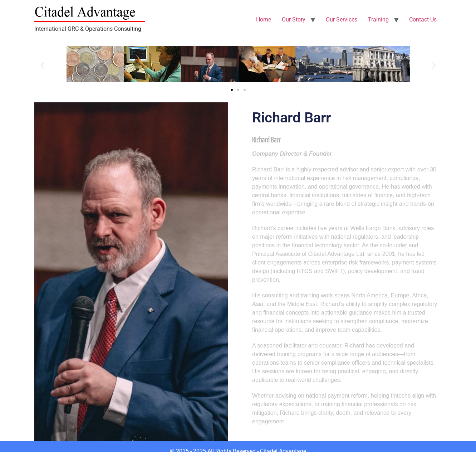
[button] (42, 65)
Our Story (294, 20)
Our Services (342, 20)
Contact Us (423, 20)
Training (378, 20)
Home (264, 20)
